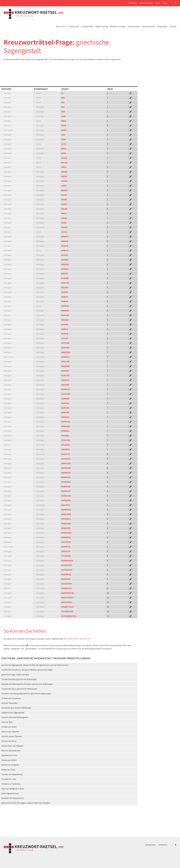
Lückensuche (73, 26)
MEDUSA (65, 315)
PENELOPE (66, 528)
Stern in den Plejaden (10, 732)
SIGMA (64, 218)
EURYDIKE (66, 487)
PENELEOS (66, 524)
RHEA (64, 149)
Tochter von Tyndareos (11, 784)
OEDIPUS (65, 417)
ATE (63, 102)
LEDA (63, 139)
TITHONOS (66, 556)
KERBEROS (66, 510)
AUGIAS (65, 255)
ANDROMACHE (68, 593)
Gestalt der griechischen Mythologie (16, 708)
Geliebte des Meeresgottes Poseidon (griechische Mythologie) (27, 684)
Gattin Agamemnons (10, 793)
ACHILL (64, 232)
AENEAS (65, 246)
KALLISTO (66, 505)
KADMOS (65, 306)
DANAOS (65, 264)
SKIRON (65, 334)
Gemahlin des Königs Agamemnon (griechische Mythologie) (26, 694)
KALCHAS (65, 385)
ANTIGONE (66, 468)
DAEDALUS (66, 477)
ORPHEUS (66, 422)
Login (165, 3)
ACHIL (64, 153)
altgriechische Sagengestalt (13, 713)
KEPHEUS (65, 389)
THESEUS (65, 450)
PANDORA (65, 426)
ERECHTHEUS (67, 598)
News (157, 3)
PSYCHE (65, 325)
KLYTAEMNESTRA (69, 616)
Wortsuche (61, 26)
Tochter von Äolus (9, 727)
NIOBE (64, 200)
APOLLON (65, 362)
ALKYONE (65, 348)
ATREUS (65, 250)
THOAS (64, 227)
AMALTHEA (66, 463)
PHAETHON (66, 533)
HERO (64, 130)
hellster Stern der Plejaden (12, 746)
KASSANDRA (67, 584)
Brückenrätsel (134, 26)
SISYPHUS (66, 547)
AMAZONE (66, 352)
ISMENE (65, 301)
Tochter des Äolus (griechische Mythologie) (19, 689)
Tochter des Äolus (9, 741)
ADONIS (65, 241)
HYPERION (66, 500)
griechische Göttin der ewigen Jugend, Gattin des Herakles (26, 803)
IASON (64, 176)
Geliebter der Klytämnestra (13, 798)
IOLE (63, 135)
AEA (63, 98)
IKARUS (65, 297)
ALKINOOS (66, 459)
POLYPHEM (66, 542)
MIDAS (64, 195)
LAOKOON (66, 394)
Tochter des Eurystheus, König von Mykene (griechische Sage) (27, 670)
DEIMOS (65, 269)
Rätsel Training (102, 26)
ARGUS (64, 163)
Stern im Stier (7, 722)
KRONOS (65, 311)
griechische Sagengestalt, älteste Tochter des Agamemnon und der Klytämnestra (35, 665)
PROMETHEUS (67, 607)
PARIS (64, 213)
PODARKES (66, 537)
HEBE (64, 126)
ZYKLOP (65, 338)
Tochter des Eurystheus (11, 698)
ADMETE (65, 237)
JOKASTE (65, 380)
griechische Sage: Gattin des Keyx (15, 675)
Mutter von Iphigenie (10, 765)
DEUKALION (66, 565)
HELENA (65, 288)
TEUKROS (66, 445)
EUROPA (65, 278)
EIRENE (65, 274)
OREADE (65, 320)
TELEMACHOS (67, 612)
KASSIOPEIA (67, 602)
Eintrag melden (146, 3)
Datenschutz (150, 845)
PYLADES (65, 436)
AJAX (63, 116)
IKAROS (65, 292)
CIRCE (64, 167)
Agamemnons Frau (9, 755)
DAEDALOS (66, 473)
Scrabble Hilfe (87, 26)
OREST (64, 204)
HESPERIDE (66, 574)
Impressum (163, 845)
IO (62, 93)
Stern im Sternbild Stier (11, 751)
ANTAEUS (65, 357)
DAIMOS (65, 260)
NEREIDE (65, 412)
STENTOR (65, 440)
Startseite (132, 3)
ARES (64, 121)
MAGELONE (66, 514)
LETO (64, 144)
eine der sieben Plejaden (12, 736)
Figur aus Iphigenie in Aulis (13, 789)
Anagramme (162, 26)
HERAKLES (66, 491)
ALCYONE (65, 343)
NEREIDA (65, 408)
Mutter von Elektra (9, 760)
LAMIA (64, 186)
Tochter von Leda (9, 779)
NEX (63, 112)
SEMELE (65, 329)
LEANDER (65, 399)
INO (63, 107)
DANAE (64, 172)
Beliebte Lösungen (118, 26)
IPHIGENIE (66, 579)
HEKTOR (65, 283)
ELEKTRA (65, 375)
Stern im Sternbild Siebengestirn (15, 717)
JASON (64, 181)
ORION (64, 209)
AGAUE (64, 158)
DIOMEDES (66, 482)
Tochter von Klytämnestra (12, 774)
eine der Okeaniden (10, 703)
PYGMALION (66, 588)
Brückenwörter (148, 26)
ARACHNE (65, 366)
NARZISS (65, 403)
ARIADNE (65, 371)
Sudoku (173, 26)
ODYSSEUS (66, 519)
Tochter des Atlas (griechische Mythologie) (19, 679)
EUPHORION (67, 570)
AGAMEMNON (67, 561)
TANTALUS (66, 551)
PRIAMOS (65, 431)
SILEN (64, 223)
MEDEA (64, 190)
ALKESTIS (65, 454)
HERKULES (66, 496)
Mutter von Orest (8, 770)
